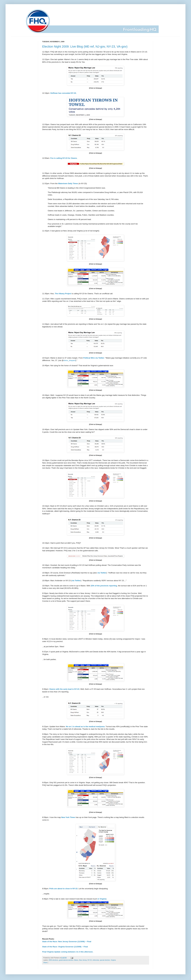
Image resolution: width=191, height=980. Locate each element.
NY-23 (90, 960)
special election (105, 960)
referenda (96, 960)
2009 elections (53, 960)
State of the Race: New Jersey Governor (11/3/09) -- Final (67, 942)
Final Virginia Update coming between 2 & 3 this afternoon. (68, 952)
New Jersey (83, 960)
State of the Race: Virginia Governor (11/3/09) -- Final (65, 947)
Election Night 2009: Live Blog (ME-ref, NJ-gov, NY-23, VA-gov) (85, 47)
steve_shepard (70, 360)
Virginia (113, 960)
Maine (76, 960)
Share (45, 963)
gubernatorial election (66, 960)
